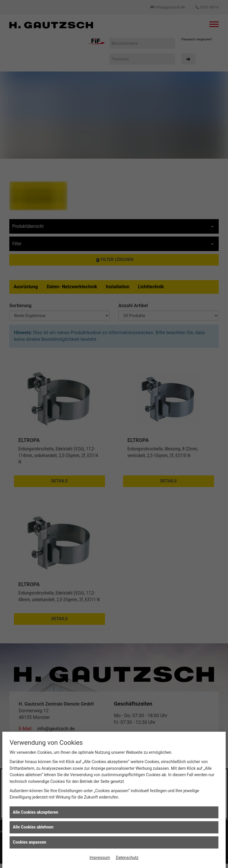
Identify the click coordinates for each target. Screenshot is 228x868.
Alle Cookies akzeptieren (35, 812)
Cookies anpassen (30, 842)
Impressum (100, 858)
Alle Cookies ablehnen (33, 827)
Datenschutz (127, 858)
